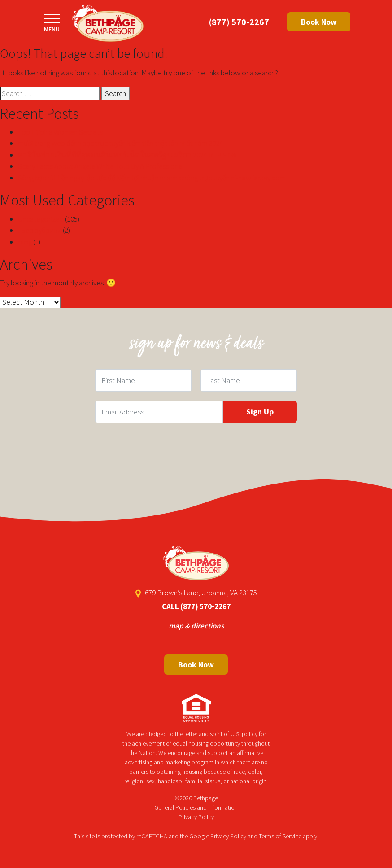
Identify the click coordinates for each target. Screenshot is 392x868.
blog (25, 242)
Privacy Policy (196, 817)
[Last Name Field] (249, 380)
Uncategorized (41, 219)
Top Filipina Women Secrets (60, 132)
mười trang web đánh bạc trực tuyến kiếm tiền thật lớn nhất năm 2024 (120, 143)
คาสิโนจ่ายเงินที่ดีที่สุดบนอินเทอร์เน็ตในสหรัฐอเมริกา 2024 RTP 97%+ (129, 155)
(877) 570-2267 (239, 22)
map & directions (196, 626)
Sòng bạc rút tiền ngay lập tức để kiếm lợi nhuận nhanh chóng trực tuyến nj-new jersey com (152, 178)
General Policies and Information (196, 807)
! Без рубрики (40, 230)
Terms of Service (280, 836)
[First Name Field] (143, 380)
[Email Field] (159, 412)
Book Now (319, 22)
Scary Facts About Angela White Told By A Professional (101, 166)
